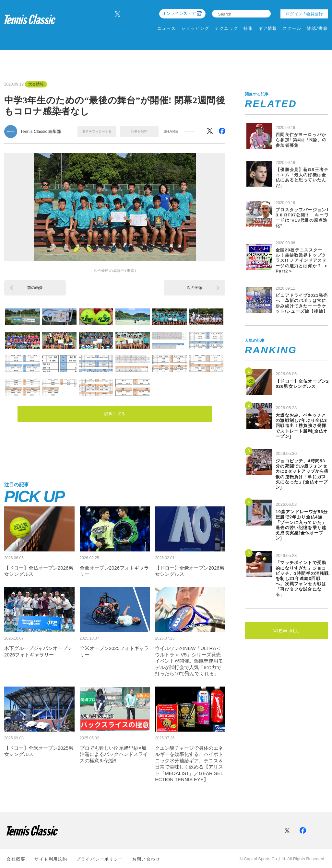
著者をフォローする (97, 131)
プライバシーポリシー (100, 858)
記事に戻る (115, 413)
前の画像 (35, 288)
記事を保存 (139, 131)
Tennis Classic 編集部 (41, 131)
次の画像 (195, 288)
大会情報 (36, 84)
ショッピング (195, 28)
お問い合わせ (146, 858)
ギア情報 (268, 28)
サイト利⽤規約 (51, 858)
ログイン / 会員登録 (304, 14)
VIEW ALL (286, 631)
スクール (292, 28)
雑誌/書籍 (317, 28)
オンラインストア (179, 13)
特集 (248, 28)
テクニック (226, 28)
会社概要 (16, 858)
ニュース (167, 28)
